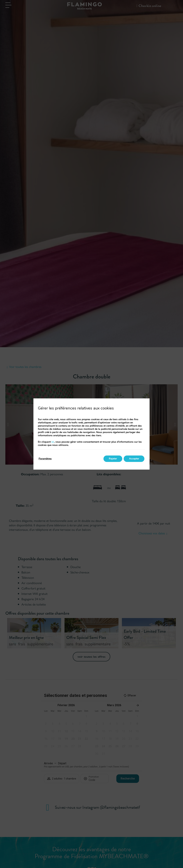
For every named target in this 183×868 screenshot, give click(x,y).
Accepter (134, 459)
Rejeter (113, 459)
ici (53, 442)
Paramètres (45, 459)
